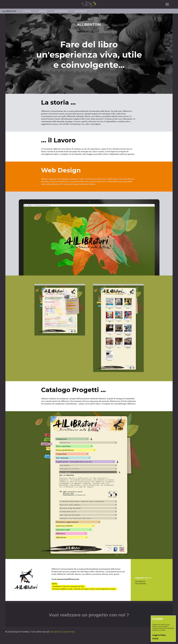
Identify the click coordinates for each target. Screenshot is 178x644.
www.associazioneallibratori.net (65, 579)
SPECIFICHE (81, 11)
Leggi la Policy (159, 635)
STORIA (27, 11)
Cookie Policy (68, 632)
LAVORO (42, 11)
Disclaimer (55, 632)
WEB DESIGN (61, 11)
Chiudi (155, 639)
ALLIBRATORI (9, 11)
